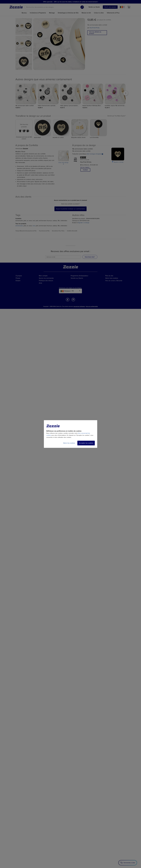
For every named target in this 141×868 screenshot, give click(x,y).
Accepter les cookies (86, 443)
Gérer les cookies (69, 443)
